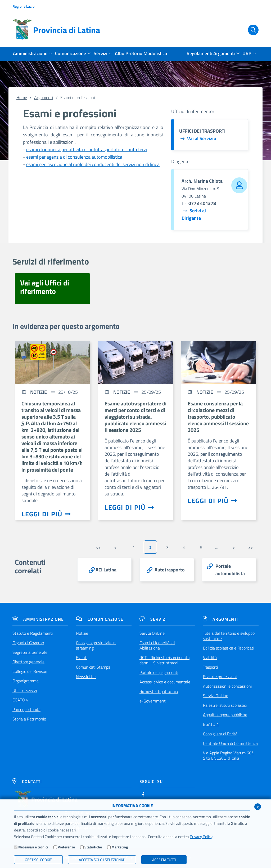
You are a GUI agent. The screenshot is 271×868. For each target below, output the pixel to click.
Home (22, 97)
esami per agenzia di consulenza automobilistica (74, 157)
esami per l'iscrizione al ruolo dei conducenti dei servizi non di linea (93, 164)
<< (98, 547)
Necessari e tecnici (33, 847)
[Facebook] (143, 795)
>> (251, 547)
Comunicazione (100, 619)
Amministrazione (38, 619)
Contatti (27, 782)
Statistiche (93, 847)
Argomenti (44, 97)
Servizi (153, 619)
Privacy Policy (201, 837)
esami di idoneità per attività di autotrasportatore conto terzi (87, 149)
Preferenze (66, 847)
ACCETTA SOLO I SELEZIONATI (102, 860)
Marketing (120, 847)
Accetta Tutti (164, 860)
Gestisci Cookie (38, 860)
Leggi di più (46, 514)
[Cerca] (250, 30)
